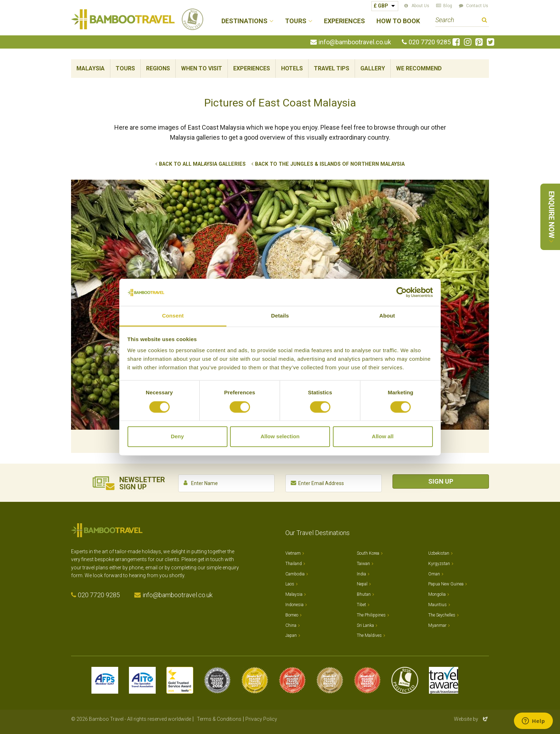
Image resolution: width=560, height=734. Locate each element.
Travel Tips (332, 68)
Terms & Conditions (219, 719)
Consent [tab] (173, 316)
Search (484, 21)
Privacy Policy (261, 719)
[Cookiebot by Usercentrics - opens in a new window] (402, 292)
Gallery (373, 68)
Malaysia (91, 68)
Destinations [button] (244, 21)
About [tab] (387, 316)
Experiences (344, 21)
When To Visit (202, 68)
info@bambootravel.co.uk (355, 42)
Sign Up (441, 481)
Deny (177, 437)
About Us (420, 6)
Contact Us (477, 6)
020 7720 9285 (430, 42)
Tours (125, 68)
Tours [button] (296, 21)
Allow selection (280, 437)
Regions (158, 68)
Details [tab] (280, 316)
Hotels (292, 68)
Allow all (383, 437)
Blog (448, 6)
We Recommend (419, 68)
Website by (471, 719)
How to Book (398, 21)
